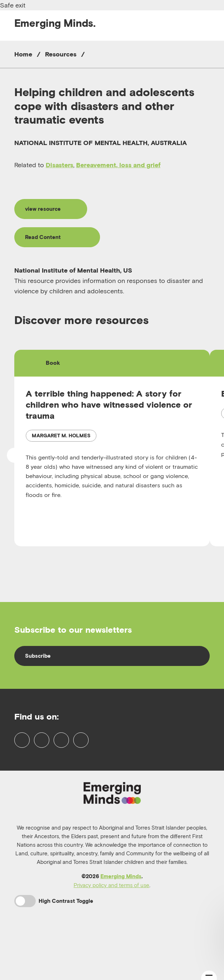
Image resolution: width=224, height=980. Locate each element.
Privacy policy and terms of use (111, 926)
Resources (61, 54)
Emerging (55, 23)
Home (23, 54)
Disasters (59, 165)
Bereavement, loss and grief (118, 165)
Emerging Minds (121, 918)
